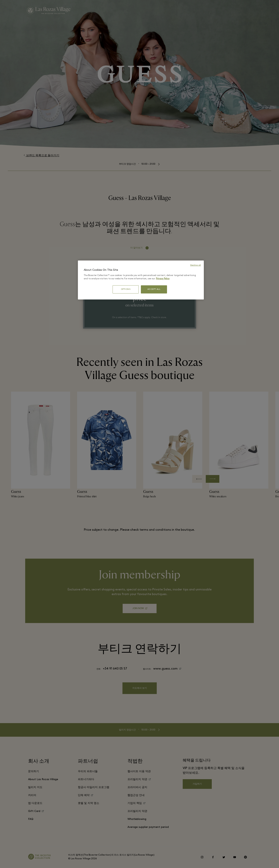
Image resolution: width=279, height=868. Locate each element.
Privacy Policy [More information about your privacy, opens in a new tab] (163, 279)
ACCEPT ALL (154, 289)
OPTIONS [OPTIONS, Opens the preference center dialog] (126, 289)
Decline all (196, 265)
